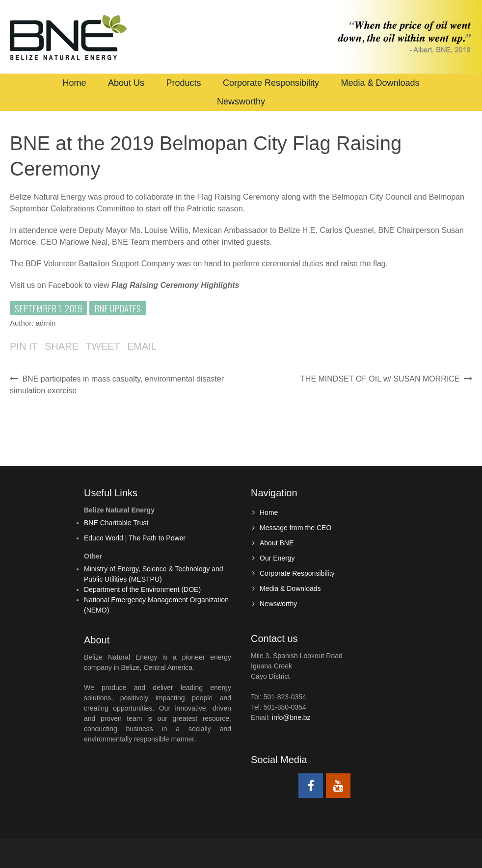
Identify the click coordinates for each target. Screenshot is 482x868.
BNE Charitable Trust (116, 523)
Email (142, 346)
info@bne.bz (291, 717)
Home (74, 83)
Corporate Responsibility (271, 83)
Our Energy (277, 558)
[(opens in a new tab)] (175, 285)
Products (183, 83)
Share (62, 346)
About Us (126, 83)
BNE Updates (118, 308)
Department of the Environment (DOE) (142, 589)
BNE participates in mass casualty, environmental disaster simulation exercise (117, 385)
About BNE (277, 543)
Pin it (24, 346)
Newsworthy (241, 102)
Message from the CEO (295, 528)
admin (46, 323)
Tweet (103, 346)
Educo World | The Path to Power (135, 538)
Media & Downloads (380, 83)
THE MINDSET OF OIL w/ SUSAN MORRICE (386, 379)
